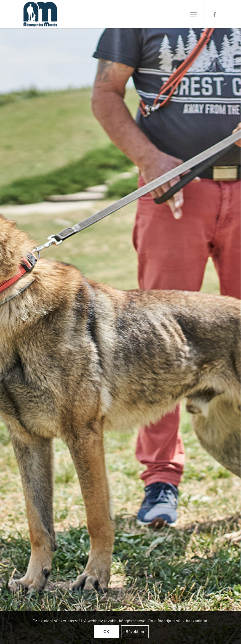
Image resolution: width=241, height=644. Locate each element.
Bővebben (135, 632)
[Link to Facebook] (215, 14)
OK (107, 632)
